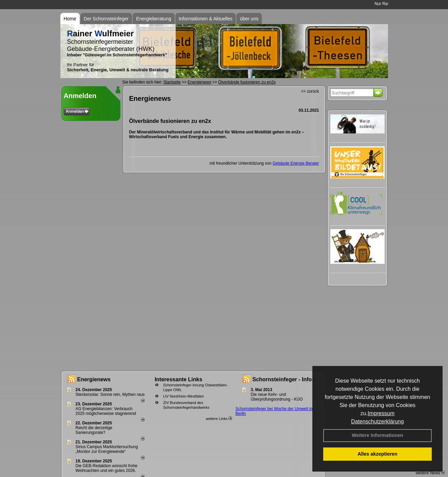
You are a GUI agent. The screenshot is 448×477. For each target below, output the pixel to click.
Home (70, 19)
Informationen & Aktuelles (206, 19)
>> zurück (310, 91)
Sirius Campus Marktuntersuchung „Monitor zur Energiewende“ (107, 449)
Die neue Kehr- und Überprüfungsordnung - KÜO (277, 397)
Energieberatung (154, 19)
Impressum (381, 413)
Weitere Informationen (377, 435)
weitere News (430, 473)
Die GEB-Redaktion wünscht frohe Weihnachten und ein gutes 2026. (107, 468)
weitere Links (219, 419)
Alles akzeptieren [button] (377, 454)
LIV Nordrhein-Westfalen (183, 396)
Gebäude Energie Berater (296, 163)
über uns (249, 19)
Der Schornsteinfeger (106, 19)
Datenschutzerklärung (377, 421)
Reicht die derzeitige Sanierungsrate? (94, 430)
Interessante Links (179, 379)
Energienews (94, 379)
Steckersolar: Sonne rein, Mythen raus (110, 395)
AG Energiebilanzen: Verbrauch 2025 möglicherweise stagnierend (106, 411)
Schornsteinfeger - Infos (284, 379)
